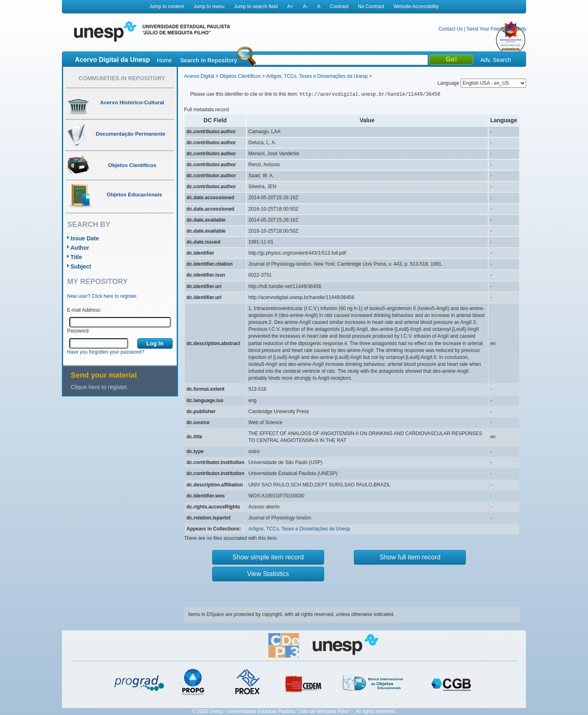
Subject (81, 266)
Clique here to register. (100, 387)
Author (80, 248)
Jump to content (166, 7)
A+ (290, 7)
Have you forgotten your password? (106, 352)
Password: (79, 331)
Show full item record (410, 557)
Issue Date (85, 238)
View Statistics (268, 574)
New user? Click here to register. (102, 296)
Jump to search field (256, 7)
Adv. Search (495, 60)
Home (164, 60)
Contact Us (451, 29)
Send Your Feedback (489, 29)
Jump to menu (209, 7)
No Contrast (371, 7)
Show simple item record (268, 557)
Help (521, 29)
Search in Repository (208, 60)
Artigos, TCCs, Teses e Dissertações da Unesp (317, 76)
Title (76, 257)
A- (305, 7)
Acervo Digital (199, 76)
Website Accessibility (416, 7)
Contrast (339, 7)
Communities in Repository (122, 78)
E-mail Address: (84, 310)
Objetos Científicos (240, 76)
